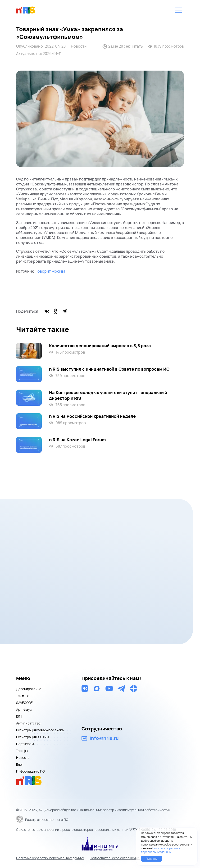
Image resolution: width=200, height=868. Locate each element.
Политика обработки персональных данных (50, 858)
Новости (79, 46)
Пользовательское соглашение (115, 858)
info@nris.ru (104, 738)
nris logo (26, 10)
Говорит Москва (50, 271)
